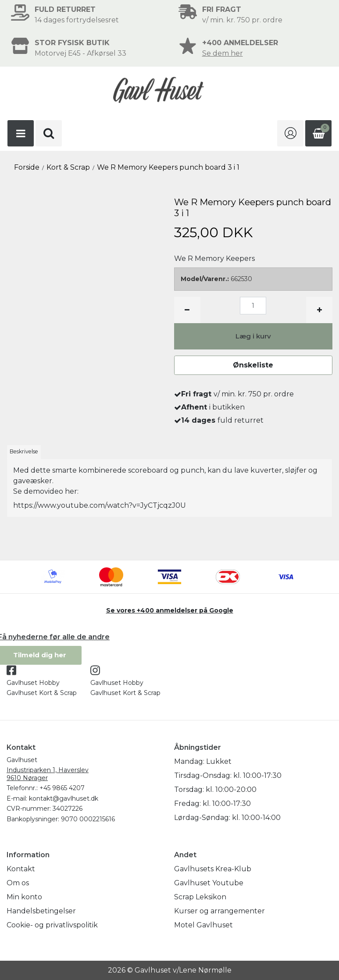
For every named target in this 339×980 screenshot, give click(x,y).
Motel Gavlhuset (203, 925)
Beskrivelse (24, 451)
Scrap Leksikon (200, 897)
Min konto (24, 897)
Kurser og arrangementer (219, 911)
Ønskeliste (253, 365)
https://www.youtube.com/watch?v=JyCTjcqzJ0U (100, 505)
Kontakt (21, 869)
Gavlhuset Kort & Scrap (42, 693)
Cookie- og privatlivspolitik (52, 925)
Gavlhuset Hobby (33, 683)
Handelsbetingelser (41, 911)
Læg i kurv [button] (253, 336)
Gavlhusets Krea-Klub (213, 869)
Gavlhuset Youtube (209, 883)
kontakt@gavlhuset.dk (64, 798)
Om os (18, 883)
